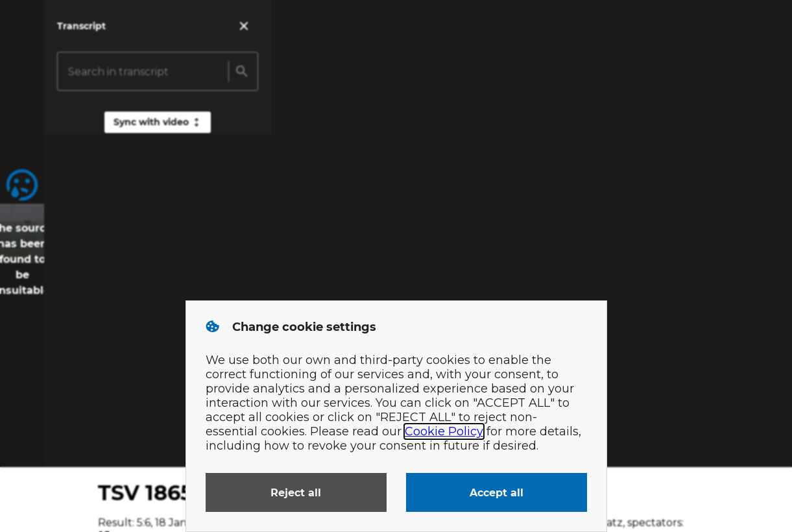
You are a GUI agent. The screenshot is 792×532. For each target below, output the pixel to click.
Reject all (296, 493)
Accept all (497, 493)
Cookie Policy (444, 431)
